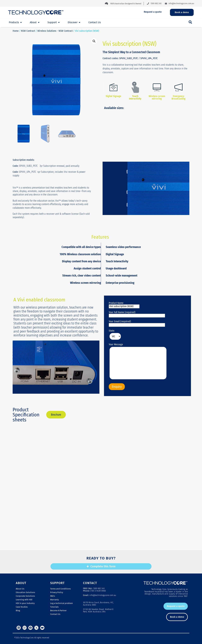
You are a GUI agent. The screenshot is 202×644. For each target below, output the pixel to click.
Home (16, 31)
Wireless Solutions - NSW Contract (55, 31)
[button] (190, 22)
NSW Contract (28, 31)
